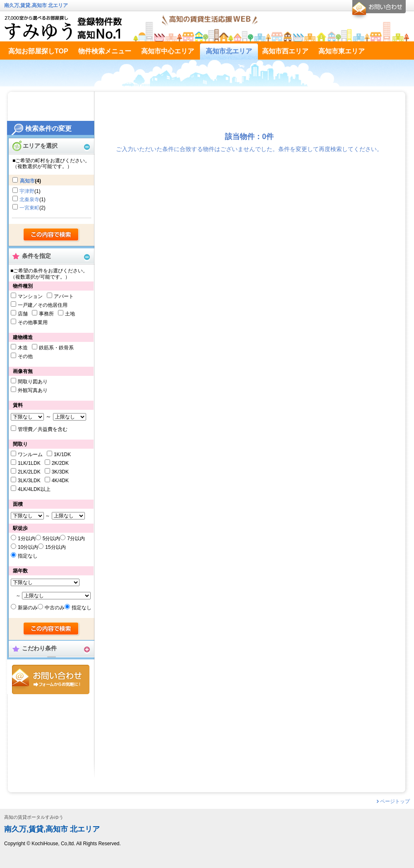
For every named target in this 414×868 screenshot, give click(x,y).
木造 (23, 348)
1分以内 (27, 539)
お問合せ (51, 679)
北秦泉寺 (29, 200)
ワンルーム (30, 454)
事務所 (46, 314)
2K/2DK (60, 463)
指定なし (28, 556)
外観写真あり (33, 390)
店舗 (23, 314)
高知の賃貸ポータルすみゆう (34, 817)
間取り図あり (33, 382)
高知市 (27, 181)
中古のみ (55, 608)
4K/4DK (60, 481)
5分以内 (52, 539)
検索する (52, 235)
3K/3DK (60, 472)
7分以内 (76, 539)
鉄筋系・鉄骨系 (56, 348)
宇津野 (27, 191)
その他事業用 (33, 322)
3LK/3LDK (29, 481)
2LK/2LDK (29, 472)
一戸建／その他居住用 (43, 305)
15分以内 (55, 547)
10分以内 (28, 547)
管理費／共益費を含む (43, 429)
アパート (64, 296)
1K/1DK (62, 454)
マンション (30, 296)
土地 (70, 314)
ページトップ (395, 801)
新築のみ (28, 608)
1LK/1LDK (29, 463)
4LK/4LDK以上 (34, 489)
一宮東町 (29, 208)
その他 (25, 356)
